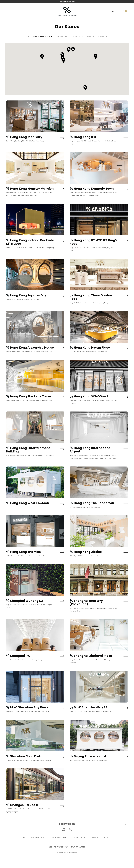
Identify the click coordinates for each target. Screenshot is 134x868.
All (21, 37)
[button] (69, 50)
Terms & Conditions (58, 848)
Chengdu (110, 37)
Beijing (95, 37)
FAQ (25, 848)
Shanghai (61, 37)
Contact (107, 848)
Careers (94, 848)
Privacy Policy (79, 848)
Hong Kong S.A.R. (39, 37)
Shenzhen (79, 37)
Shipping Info (38, 848)
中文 (115, 11)
